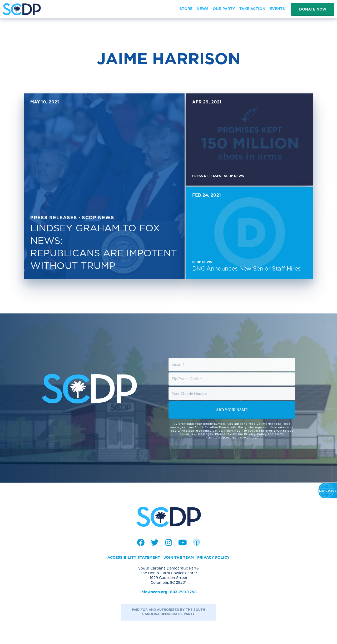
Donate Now (313, 9)
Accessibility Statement (134, 557)
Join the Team (179, 557)
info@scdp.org (154, 592)
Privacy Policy (213, 557)
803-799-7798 (183, 592)
